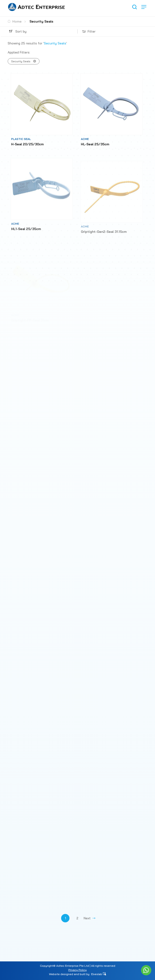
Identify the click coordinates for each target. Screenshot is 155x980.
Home (15, 21)
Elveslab (99, 974)
